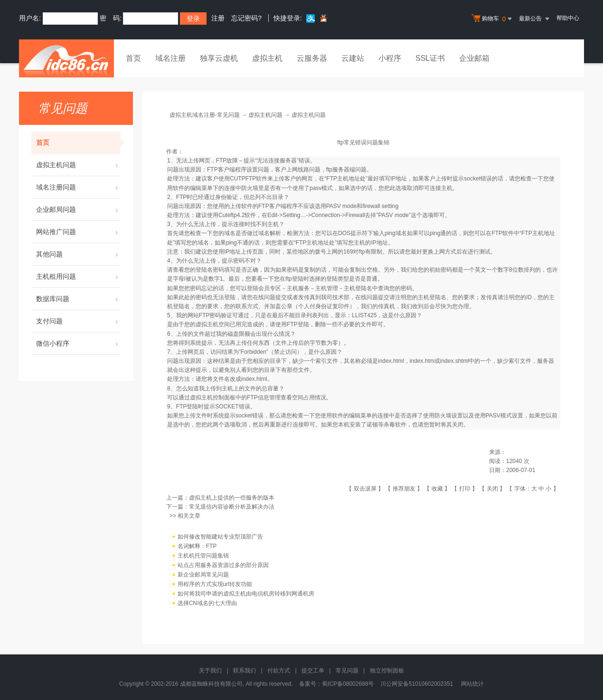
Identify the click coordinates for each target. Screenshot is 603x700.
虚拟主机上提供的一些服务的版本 (232, 498)
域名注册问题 (78, 187)
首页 (133, 58)
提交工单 (313, 671)
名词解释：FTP (197, 546)
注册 (218, 18)
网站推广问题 (78, 232)
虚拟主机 (267, 58)
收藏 (437, 489)
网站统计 (472, 684)
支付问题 (78, 321)
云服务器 (312, 58)
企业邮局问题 (78, 209)
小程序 (390, 58)
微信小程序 (78, 343)
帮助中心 (568, 18)
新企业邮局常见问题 (203, 575)
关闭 (492, 489)
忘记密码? (246, 18)
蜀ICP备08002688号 (348, 684)
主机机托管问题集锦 (203, 556)
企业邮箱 (474, 58)
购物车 (493, 19)
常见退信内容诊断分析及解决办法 (232, 507)
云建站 (353, 58)
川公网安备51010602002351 (417, 684)
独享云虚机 (219, 58)
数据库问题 (78, 299)
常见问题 (347, 671)
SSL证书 (430, 58)
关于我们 (210, 671)
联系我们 (245, 671)
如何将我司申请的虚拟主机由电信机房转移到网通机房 (246, 594)
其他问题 (78, 254)
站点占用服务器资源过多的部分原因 (223, 565)
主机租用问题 (78, 276)
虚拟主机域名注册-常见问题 (205, 115)
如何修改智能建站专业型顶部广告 (220, 537)
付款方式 (279, 671)
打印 (465, 489)
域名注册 (170, 58)
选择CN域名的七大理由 (207, 603)
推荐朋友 (404, 489)
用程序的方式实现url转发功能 (215, 584)
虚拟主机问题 (78, 165)
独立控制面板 (387, 671)
